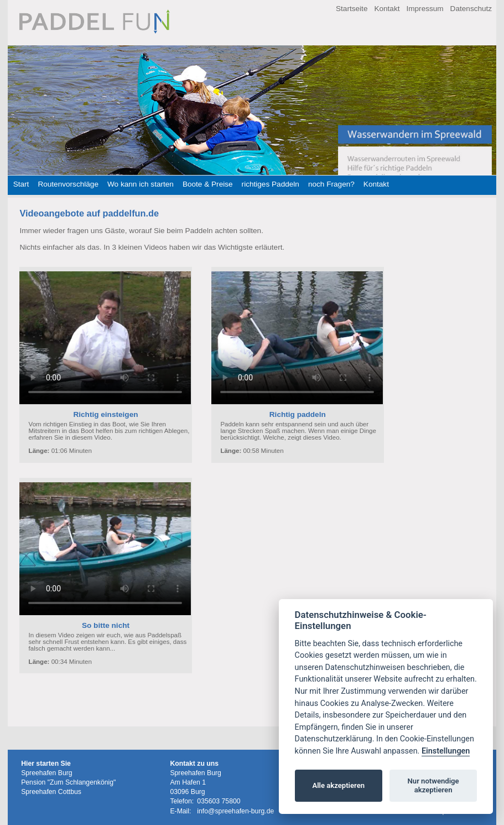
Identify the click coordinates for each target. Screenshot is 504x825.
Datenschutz (471, 9)
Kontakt (387, 9)
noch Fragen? (331, 184)
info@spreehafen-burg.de (235, 811)
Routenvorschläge (68, 184)
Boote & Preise (208, 184)
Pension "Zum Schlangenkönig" (68, 782)
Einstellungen (446, 751)
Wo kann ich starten (141, 184)
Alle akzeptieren (338, 785)
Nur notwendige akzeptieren (433, 785)
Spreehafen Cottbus (51, 792)
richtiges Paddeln (271, 184)
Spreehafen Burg (47, 773)
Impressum (425, 9)
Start (21, 184)
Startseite (352, 9)
